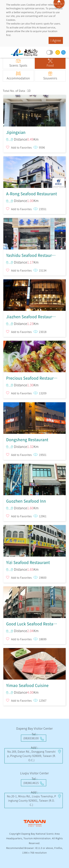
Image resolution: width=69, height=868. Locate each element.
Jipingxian (34, 110)
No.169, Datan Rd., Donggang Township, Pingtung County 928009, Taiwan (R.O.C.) (32, 756)
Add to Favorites (21, 147)
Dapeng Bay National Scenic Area (26, 52)
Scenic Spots (18, 65)
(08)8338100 (31, 738)
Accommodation (18, 78)
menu (6, 52)
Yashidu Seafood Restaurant (34, 233)
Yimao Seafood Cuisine (34, 663)
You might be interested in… (58, 52)
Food (50, 65)
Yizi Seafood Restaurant (34, 540)
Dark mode (50, 52)
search (63, 52)
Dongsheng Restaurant (34, 417)
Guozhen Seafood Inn (34, 478)
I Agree (56, 40)
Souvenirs (50, 78)
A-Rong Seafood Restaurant (34, 171)
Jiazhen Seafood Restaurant (34, 294)
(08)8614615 (31, 783)
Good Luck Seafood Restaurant (34, 601)
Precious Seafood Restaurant (34, 355)
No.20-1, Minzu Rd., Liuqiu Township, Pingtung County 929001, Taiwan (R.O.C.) (31, 800)
